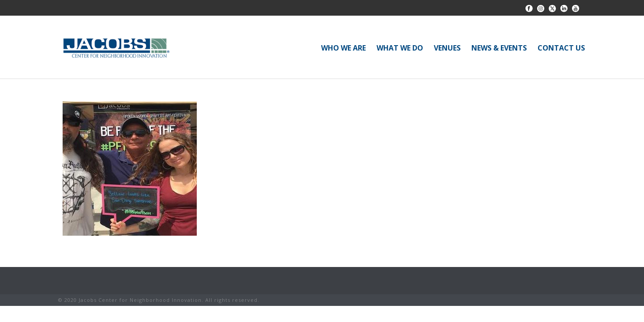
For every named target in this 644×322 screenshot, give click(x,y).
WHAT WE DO (400, 48)
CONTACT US (561, 48)
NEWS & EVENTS (499, 48)
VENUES (447, 48)
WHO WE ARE (343, 48)
